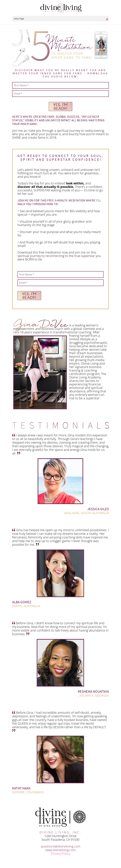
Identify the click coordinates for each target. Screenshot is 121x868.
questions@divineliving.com (60, 846)
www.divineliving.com (60, 850)
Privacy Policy (60, 854)
